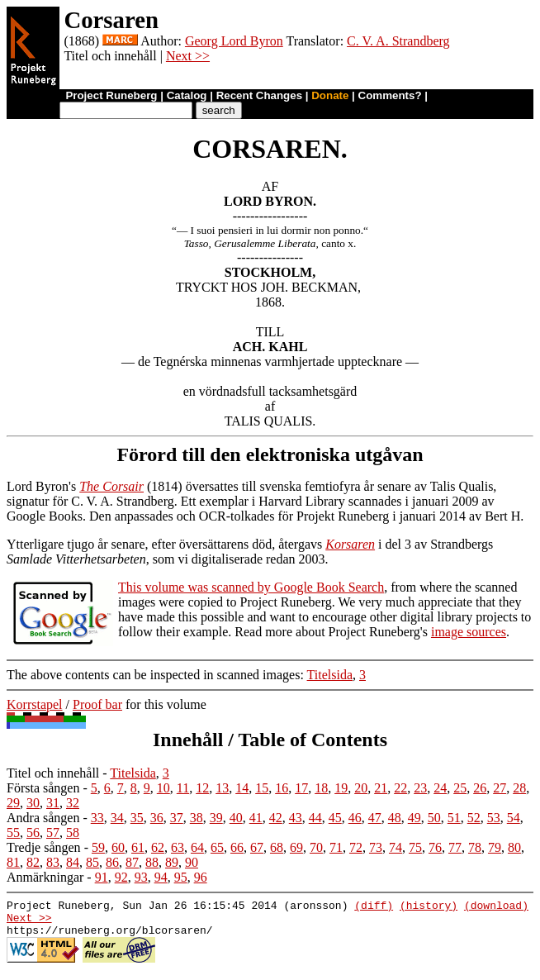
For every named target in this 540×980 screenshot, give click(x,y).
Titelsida (330, 675)
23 (420, 788)
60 (118, 847)
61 (138, 847)
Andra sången (43, 818)
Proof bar (97, 704)
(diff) (374, 907)
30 (33, 803)
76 (435, 847)
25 (460, 788)
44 (315, 818)
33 (97, 818)
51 (454, 818)
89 (172, 862)
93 (141, 877)
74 (396, 847)
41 (256, 818)
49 (414, 818)
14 (242, 788)
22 (400, 788)
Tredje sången (44, 847)
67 (257, 847)
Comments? (390, 95)
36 (157, 818)
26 (480, 788)
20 (361, 788)
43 (296, 818)
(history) (429, 907)
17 (301, 788)
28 (519, 788)
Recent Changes (259, 95)
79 (495, 847)
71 (336, 847)
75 (415, 847)
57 (53, 833)
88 (152, 862)
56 (33, 833)
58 (73, 833)
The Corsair (111, 486)
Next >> (188, 56)
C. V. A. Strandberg (398, 41)
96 (201, 877)
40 (236, 818)
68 (277, 847)
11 (183, 788)
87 (132, 862)
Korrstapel (35, 704)
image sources (469, 632)
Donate (330, 95)
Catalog (187, 95)
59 (98, 847)
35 (137, 818)
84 (73, 862)
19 (341, 788)
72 (356, 847)
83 (53, 862)
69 (296, 847)
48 (395, 818)
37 (177, 818)
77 (455, 847)
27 (500, 788)
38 (197, 818)
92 (121, 877)
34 (117, 818)
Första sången (43, 788)
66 (237, 847)
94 (161, 877)
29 (13, 803)
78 (475, 847)
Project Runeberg (111, 95)
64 (197, 847)
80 (514, 847)
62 (158, 847)
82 (33, 862)
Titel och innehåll (53, 773)
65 (217, 847)
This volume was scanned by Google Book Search (251, 587)
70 (316, 847)
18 (321, 788)
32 (73, 803)
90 (192, 862)
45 (335, 818)
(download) (496, 907)
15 (262, 788)
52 (474, 818)
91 (102, 877)
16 (282, 788)
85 (92, 862)
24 (440, 788)
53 (494, 818)
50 (434, 818)
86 (112, 862)
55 (13, 833)
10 (163, 788)
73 (376, 847)
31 (53, 803)
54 (514, 818)
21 (381, 788)
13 (222, 788)
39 (216, 818)
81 (13, 862)
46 (355, 818)
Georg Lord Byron (234, 41)
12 (202, 788)
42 (276, 818)
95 (181, 877)
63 (178, 847)
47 (375, 818)
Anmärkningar (45, 877)
